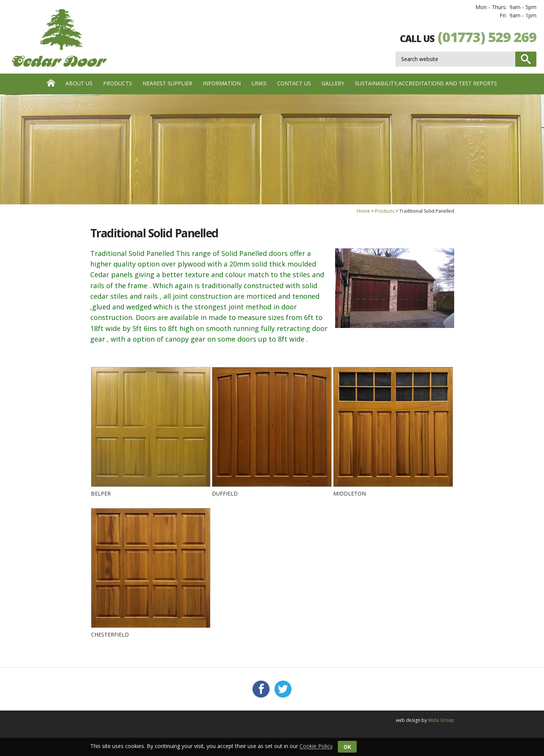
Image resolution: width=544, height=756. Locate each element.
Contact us (294, 83)
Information (222, 83)
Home (363, 211)
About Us (79, 83)
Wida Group (441, 720)
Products (118, 83)
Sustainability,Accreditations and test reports (426, 83)
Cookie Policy (316, 746)
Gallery (333, 83)
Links (259, 83)
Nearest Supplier (167, 83)
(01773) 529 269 (487, 37)
